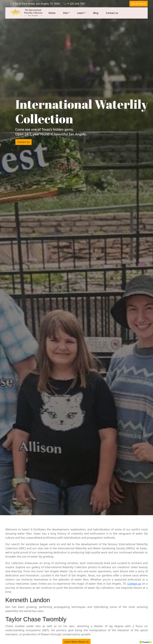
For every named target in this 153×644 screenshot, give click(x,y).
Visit (65, 13)
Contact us (112, 13)
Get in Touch (139, 4)
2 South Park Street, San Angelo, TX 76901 (35, 4)
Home (52, 13)
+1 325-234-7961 (74, 4)
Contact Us (23, 142)
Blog (96, 13)
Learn (81, 13)
